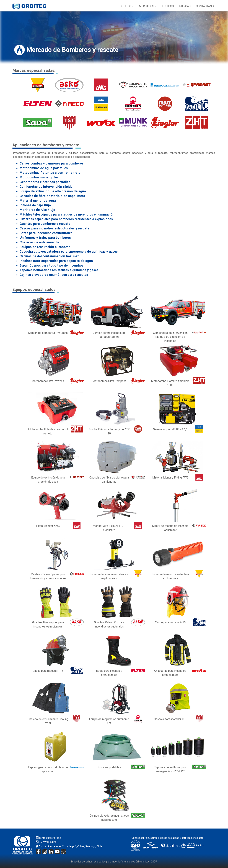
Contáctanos (206, 6)
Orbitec (127, 6)
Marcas (185, 6)
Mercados (148, 6)
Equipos (168, 6)
